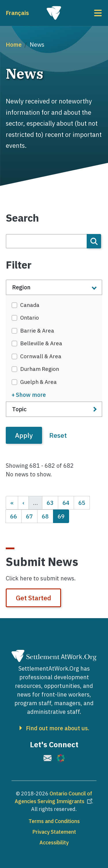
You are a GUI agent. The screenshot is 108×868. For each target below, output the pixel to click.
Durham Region (40, 369)
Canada (30, 305)
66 (16, 516)
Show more (31, 395)
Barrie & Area (37, 331)
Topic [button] (19, 409)
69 (63, 516)
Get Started (33, 598)
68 (47, 516)
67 (32, 516)
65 (84, 502)
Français (17, 13)
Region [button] (21, 287)
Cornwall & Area (41, 356)
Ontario (30, 318)
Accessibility (54, 842)
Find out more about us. (58, 728)
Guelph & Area (38, 382)
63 (52, 502)
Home (14, 45)
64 (68, 502)
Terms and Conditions (54, 821)
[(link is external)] (48, 758)
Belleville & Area (41, 343)
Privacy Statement (54, 832)
